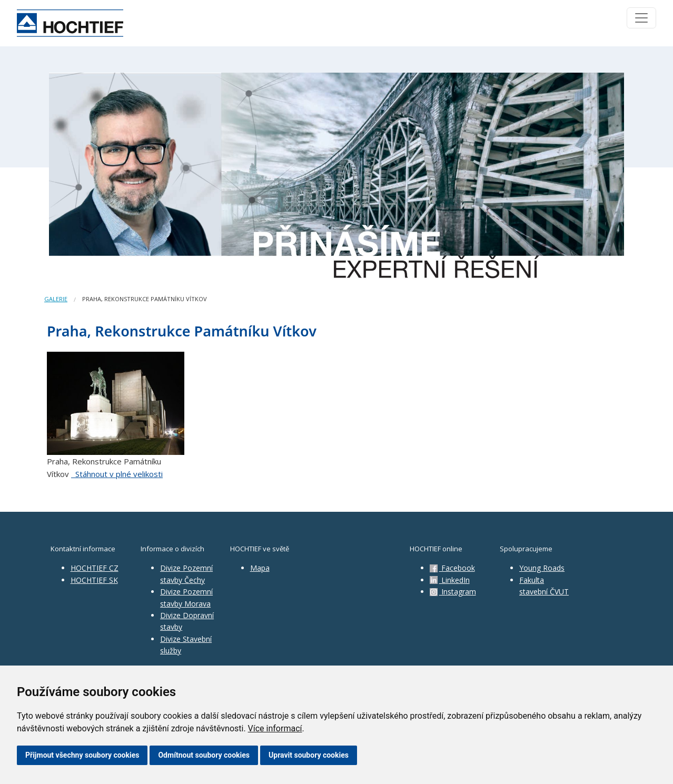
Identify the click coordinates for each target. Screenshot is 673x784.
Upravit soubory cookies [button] (309, 755)
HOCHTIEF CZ (95, 568)
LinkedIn (450, 580)
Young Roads (542, 568)
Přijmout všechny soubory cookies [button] (82, 755)
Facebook (452, 568)
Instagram (453, 592)
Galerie (56, 299)
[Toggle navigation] (641, 18)
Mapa (260, 568)
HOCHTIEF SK (94, 580)
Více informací (275, 728)
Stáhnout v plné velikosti (117, 474)
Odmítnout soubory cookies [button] (204, 755)
